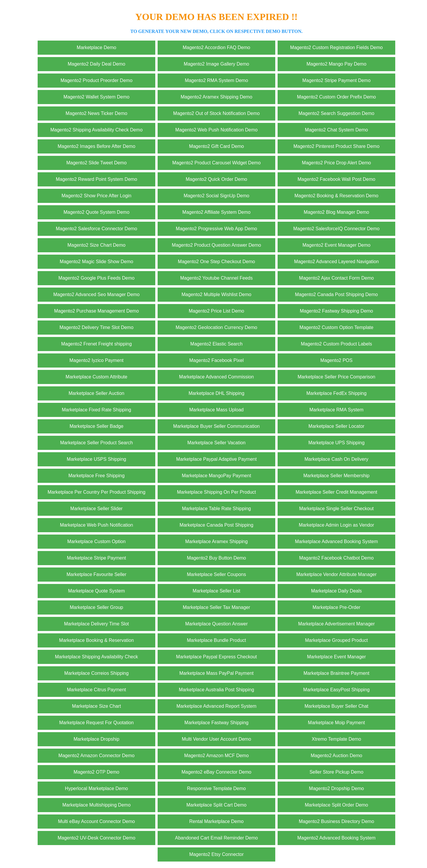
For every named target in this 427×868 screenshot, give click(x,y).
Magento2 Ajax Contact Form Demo (336, 278)
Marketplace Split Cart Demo (217, 805)
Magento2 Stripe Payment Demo (336, 80)
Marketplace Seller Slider (96, 509)
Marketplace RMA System (336, 410)
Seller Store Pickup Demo (336, 772)
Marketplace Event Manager (336, 657)
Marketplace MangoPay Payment (216, 476)
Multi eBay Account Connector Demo (96, 821)
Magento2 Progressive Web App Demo (216, 229)
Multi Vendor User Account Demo (216, 739)
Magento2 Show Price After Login (96, 196)
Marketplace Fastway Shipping (216, 723)
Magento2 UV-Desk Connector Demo (96, 838)
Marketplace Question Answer (217, 624)
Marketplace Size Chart (96, 706)
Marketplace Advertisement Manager (337, 624)
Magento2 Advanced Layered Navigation (336, 262)
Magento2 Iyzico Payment (96, 360)
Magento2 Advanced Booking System (336, 838)
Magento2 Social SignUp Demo (216, 196)
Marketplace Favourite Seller (96, 574)
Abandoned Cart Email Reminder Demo (216, 838)
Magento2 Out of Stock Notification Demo (216, 113)
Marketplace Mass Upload (217, 410)
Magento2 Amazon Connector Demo (97, 756)
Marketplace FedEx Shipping (337, 393)
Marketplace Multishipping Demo (96, 805)
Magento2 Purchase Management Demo (96, 311)
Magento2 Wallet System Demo (96, 97)
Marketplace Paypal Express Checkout (217, 657)
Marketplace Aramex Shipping (217, 541)
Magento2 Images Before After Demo (96, 146)
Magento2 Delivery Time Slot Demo (96, 327)
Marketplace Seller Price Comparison (336, 377)
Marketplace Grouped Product (336, 640)
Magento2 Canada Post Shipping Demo (336, 294)
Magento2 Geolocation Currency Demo (216, 327)
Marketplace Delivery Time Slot (97, 624)
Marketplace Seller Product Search (96, 443)
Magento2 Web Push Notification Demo (216, 130)
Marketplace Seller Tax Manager (216, 607)
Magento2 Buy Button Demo (216, 558)
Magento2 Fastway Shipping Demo (336, 311)
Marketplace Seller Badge (96, 426)
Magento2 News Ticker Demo (96, 113)
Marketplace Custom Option (96, 541)
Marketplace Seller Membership (337, 476)
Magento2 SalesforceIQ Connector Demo (336, 229)
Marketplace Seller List (216, 591)
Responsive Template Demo (216, 788)
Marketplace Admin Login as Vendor (336, 525)
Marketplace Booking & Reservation (96, 640)
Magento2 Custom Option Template (336, 327)
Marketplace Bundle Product (217, 640)
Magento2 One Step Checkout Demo (216, 262)
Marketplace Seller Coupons (217, 574)
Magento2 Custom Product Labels (336, 344)
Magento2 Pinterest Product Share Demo (337, 146)
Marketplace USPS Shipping (96, 459)
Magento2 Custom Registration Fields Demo (337, 47)
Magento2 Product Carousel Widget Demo (217, 163)
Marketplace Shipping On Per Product (217, 492)
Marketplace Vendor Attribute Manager (336, 574)
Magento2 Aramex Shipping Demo (216, 97)
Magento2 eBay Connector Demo (216, 772)
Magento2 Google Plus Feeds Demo (97, 278)
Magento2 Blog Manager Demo (336, 212)
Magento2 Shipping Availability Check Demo (96, 130)
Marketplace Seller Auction (96, 393)
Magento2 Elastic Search (216, 344)
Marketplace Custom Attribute (96, 377)
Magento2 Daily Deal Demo (96, 64)
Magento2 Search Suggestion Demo (336, 113)
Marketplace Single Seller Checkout (336, 509)
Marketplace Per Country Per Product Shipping (97, 492)
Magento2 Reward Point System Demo (97, 179)
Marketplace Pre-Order (337, 607)
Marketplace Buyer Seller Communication (216, 426)
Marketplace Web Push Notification (97, 525)
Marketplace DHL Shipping (216, 393)
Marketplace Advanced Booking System (336, 541)
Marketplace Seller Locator (336, 426)
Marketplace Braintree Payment (336, 673)
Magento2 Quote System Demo (96, 212)
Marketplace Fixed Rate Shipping (96, 410)
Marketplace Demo (96, 47)
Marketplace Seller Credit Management (336, 492)
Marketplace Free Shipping (96, 476)
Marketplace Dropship (96, 739)
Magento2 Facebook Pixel (217, 360)
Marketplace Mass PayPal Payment (217, 673)
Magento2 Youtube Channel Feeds (216, 278)
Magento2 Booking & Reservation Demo (336, 196)
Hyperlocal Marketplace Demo (96, 788)
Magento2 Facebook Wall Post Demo (336, 179)
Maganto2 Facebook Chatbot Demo (336, 558)
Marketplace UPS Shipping (336, 443)
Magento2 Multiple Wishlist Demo (216, 294)
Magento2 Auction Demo (336, 756)
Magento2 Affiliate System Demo (216, 212)
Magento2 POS (336, 360)
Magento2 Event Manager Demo (336, 245)
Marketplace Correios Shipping (97, 673)
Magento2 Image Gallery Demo (216, 64)
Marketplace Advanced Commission (216, 377)
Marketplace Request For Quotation (96, 723)
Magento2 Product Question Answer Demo (216, 245)
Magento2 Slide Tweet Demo (96, 163)
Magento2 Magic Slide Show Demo (96, 262)
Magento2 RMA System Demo (216, 80)
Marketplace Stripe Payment (97, 558)
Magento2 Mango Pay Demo (336, 64)
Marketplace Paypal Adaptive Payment (216, 459)
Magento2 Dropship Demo (337, 788)
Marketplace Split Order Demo (336, 805)
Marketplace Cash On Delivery (337, 459)
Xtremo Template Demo (336, 739)
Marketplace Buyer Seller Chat (337, 706)
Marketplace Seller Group (96, 607)
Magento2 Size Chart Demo (96, 245)
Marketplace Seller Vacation (216, 443)
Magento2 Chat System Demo (336, 130)
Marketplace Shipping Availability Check (97, 657)
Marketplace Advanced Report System (216, 706)
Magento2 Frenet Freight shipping (96, 344)
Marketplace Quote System (97, 591)
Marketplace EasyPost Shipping (336, 690)
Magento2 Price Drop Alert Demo (337, 163)
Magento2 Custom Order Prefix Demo (337, 97)
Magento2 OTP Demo (96, 772)
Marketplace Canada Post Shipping (217, 525)
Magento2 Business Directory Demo (336, 821)
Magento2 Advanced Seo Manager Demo (96, 294)
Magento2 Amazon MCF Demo (216, 756)
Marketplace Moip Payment (336, 723)
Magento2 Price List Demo (217, 311)
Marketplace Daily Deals (337, 591)
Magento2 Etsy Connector (217, 854)
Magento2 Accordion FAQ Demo (216, 47)
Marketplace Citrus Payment (97, 690)
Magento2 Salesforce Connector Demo (97, 229)
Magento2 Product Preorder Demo (97, 80)
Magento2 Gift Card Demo (217, 146)
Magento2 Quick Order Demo (217, 179)
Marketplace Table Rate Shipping (217, 509)
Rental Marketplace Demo (217, 821)
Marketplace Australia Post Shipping (216, 690)
